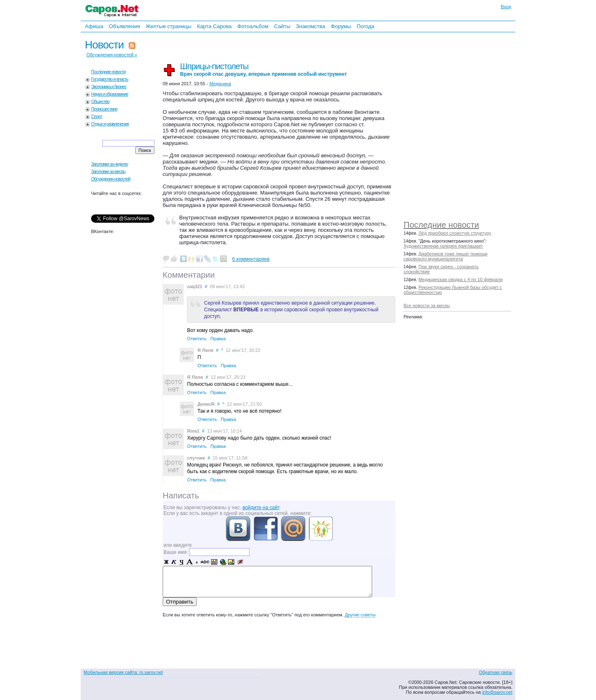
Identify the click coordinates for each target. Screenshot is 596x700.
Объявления (124, 26)
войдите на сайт (261, 508)
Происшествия (104, 109)
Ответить (197, 339)
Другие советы (360, 615)
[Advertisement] (461, 124)
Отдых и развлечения (110, 124)
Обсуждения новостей (111, 179)
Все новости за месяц (427, 305)
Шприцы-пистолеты (263, 69)
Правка (218, 339)
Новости (104, 45)
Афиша (94, 26)
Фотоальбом (253, 26)
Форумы (341, 26)
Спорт (96, 116)
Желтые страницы (169, 26)
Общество (100, 101)
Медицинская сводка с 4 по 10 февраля (460, 279)
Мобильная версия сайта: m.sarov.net (123, 672)
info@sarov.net (497, 692)
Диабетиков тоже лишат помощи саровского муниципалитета (446, 256)
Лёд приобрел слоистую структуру (455, 233)
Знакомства (311, 26)
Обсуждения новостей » (112, 55)
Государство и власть (110, 79)
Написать (181, 496)
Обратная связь (496, 672)
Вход (506, 7)
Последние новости (441, 225)
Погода (366, 26)
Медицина (220, 84)
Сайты (282, 26)
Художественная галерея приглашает (443, 246)
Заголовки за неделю (109, 164)
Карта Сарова (214, 26)
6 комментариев (251, 259)
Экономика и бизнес (109, 87)
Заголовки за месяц (108, 171)
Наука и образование (110, 94)
